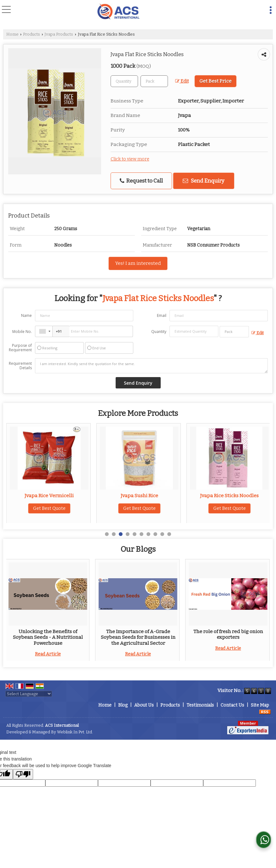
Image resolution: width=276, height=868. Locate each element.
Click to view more (130, 159)
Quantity (159, 332)
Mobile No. (22, 332)
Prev (14, 610)
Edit (182, 81)
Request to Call (141, 181)
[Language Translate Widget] (29, 694)
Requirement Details (20, 366)
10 (169, 534)
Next (262, 610)
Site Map (260, 705)
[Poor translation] (23, 774)
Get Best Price (216, 81)
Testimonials (200, 705)
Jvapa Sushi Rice (230, 496)
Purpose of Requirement (20, 348)
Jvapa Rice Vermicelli (139, 496)
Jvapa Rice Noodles (49, 496)
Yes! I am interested (138, 263)
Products (32, 34)
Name (26, 315)
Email (162, 315)
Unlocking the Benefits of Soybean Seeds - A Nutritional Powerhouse (229, 637)
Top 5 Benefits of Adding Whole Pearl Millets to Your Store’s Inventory (49, 637)
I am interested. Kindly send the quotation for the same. (151, 366)
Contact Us (232, 705)
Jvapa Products (59, 34)
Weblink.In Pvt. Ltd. (75, 732)
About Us (144, 705)
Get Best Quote (49, 508)
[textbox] (154, 81)
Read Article (49, 654)
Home (12, 34)
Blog (123, 705)
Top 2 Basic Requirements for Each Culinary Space (139, 634)
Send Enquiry (204, 181)
